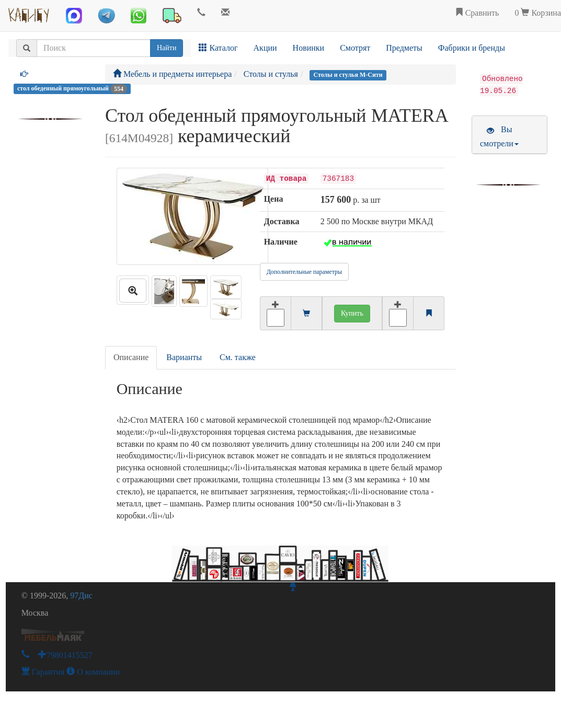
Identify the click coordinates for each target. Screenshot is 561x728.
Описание (131, 357)
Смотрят (355, 48)
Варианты (184, 357)
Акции (265, 48)
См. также (238, 357)
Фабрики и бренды (472, 48)
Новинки (309, 48)
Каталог (218, 48)
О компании (93, 672)
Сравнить (477, 13)
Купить (352, 313)
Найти (167, 48)
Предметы (404, 48)
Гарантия (43, 672)
